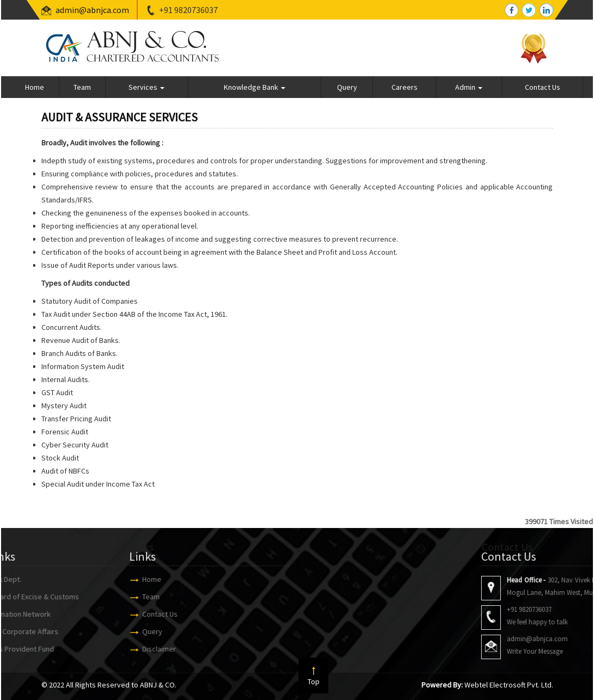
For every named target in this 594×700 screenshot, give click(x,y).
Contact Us (543, 87)
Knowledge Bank (255, 87)
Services (146, 87)
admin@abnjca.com (92, 10)
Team (82, 87)
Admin (469, 87)
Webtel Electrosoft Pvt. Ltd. (509, 685)
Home (35, 87)
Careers (405, 87)
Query (347, 87)
